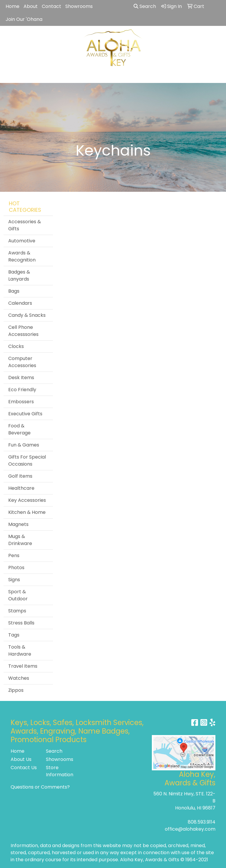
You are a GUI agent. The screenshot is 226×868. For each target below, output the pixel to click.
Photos (16, 568)
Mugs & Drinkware (20, 540)
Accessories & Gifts (25, 225)
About (31, 6)
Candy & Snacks (27, 315)
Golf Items (20, 476)
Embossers (21, 402)
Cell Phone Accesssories (23, 331)
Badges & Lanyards (19, 275)
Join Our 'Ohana (24, 19)
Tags (14, 635)
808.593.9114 (202, 822)
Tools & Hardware (20, 650)
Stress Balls (21, 623)
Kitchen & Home (27, 512)
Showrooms (79, 6)
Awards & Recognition (22, 256)
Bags (14, 291)
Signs (14, 580)
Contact (51, 6)
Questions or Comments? (40, 787)
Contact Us (24, 768)
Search (145, 6)
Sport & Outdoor (18, 595)
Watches (19, 678)
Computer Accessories (22, 362)
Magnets (18, 524)
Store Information (60, 771)
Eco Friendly (22, 390)
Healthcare (21, 488)
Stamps (17, 611)
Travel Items (23, 666)
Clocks (16, 346)
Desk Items (21, 378)
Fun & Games (24, 445)
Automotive (22, 241)
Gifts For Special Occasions (27, 460)
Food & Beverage (19, 429)
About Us (21, 759)
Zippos (16, 690)
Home (13, 6)
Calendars (20, 303)
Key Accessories (27, 500)
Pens (14, 555)
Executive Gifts (25, 414)
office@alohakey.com (190, 829)
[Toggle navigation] (9, 76)
